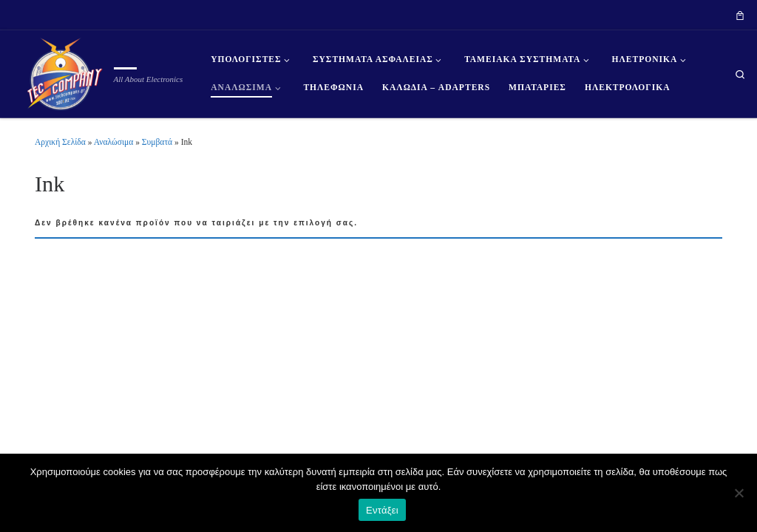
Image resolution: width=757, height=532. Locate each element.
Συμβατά (157, 142)
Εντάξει (382, 510)
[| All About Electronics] (60, 72)
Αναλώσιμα (114, 142)
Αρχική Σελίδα (61, 142)
